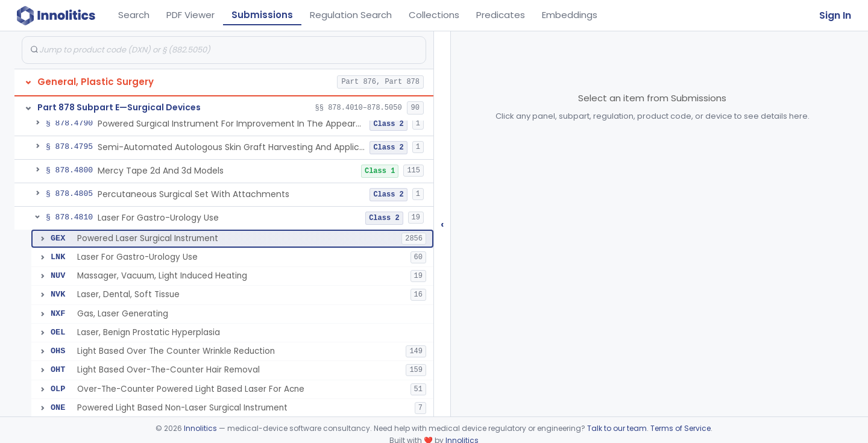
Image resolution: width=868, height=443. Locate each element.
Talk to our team (617, 428)
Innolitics (200, 428)
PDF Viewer (190, 15)
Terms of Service (681, 428)
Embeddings (570, 15)
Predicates (501, 15)
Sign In (835, 15)
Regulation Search (351, 15)
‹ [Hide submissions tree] (442, 224)
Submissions (262, 15)
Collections (434, 15)
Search (134, 15)
